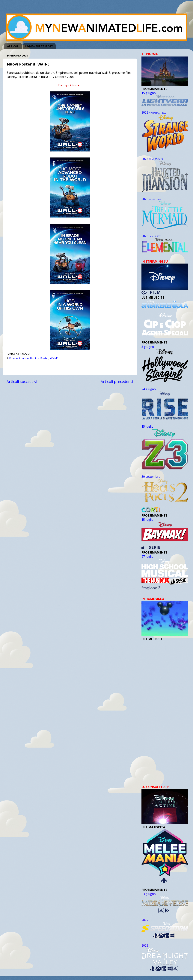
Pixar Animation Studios (24, 358)
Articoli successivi (22, 381)
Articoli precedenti (117, 381)
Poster (44, 358)
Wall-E (54, 358)
